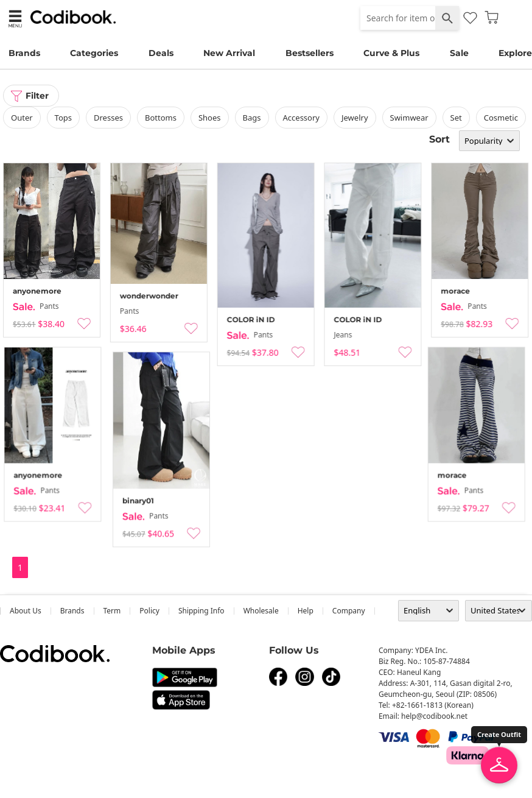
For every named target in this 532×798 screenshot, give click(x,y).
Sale (459, 53)
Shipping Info (201, 611)
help (306, 611)
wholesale (261, 611)
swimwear (409, 118)
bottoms (161, 118)
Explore (515, 53)
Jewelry (355, 118)
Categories (94, 53)
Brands (24, 53)
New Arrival (229, 53)
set (456, 118)
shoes (210, 118)
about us (26, 611)
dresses (108, 118)
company (349, 611)
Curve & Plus (391, 53)
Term (112, 611)
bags (252, 118)
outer (22, 118)
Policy (149, 611)
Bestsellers (310, 53)
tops (63, 118)
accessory (301, 118)
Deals (161, 53)
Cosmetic (501, 118)
